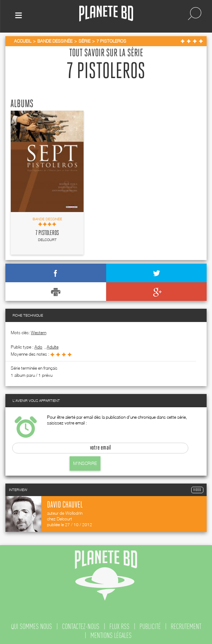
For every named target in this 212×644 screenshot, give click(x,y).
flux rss (119, 626)
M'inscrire (85, 463)
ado (38, 347)
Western (39, 333)
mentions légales (111, 635)
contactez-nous (81, 626)
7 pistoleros (47, 233)
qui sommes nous (32, 626)
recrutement (186, 626)
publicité (150, 626)
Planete (106, 14)
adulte (53, 347)
